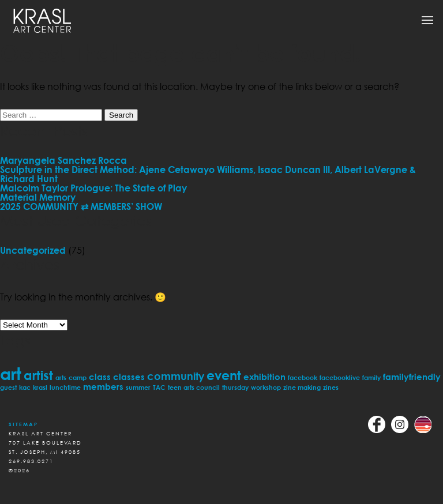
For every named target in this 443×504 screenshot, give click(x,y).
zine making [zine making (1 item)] (302, 387)
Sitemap (23, 424)
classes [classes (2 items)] (129, 377)
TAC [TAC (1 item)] (159, 387)
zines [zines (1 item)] (331, 387)
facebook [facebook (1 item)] (303, 377)
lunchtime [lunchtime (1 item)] (65, 387)
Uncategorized (33, 250)
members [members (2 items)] (103, 386)
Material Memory (38, 197)
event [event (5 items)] (224, 375)
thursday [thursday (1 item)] (235, 387)
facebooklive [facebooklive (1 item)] (340, 377)
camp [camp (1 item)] (78, 377)
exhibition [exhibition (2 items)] (264, 377)
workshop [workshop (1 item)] (266, 387)
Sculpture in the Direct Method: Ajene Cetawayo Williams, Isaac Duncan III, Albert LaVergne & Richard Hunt (208, 174)
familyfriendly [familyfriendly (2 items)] (412, 377)
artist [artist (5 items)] (38, 375)
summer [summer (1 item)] (138, 387)
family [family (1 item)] (371, 377)
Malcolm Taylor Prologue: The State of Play (93, 188)
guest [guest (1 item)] (8, 387)
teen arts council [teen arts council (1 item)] (194, 387)
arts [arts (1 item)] (61, 377)
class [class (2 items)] (100, 377)
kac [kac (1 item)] (25, 387)
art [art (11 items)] (11, 373)
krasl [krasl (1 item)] (40, 387)
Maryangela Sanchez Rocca (63, 160)
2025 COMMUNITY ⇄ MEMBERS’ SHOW (81, 206)
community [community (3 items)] (176, 376)
